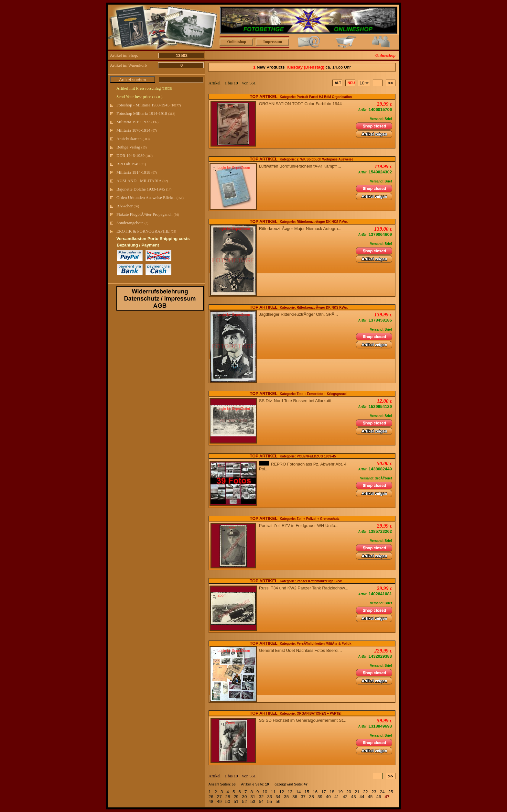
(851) (180, 198)
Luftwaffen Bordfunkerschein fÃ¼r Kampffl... (301, 166)
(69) (173, 231)
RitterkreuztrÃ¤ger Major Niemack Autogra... (301, 229)
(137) (155, 122)
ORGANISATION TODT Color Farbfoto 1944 (302, 104)
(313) (172, 114)
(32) (165, 181)
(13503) (167, 88)
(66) (136, 206)
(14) (169, 189)
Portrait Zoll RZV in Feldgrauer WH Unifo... (300, 526)
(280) (149, 156)
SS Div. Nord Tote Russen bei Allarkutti (296, 401)
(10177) (176, 105)
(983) (146, 139)
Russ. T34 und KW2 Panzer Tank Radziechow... (305, 588)
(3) (146, 223)
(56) (176, 215)
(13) (144, 147)
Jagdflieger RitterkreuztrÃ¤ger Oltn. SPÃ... (300, 314)
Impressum (273, 42)
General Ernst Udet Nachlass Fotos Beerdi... (302, 650)
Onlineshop (237, 42)
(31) (143, 164)
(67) (154, 131)
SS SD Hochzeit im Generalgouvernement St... (304, 720)
